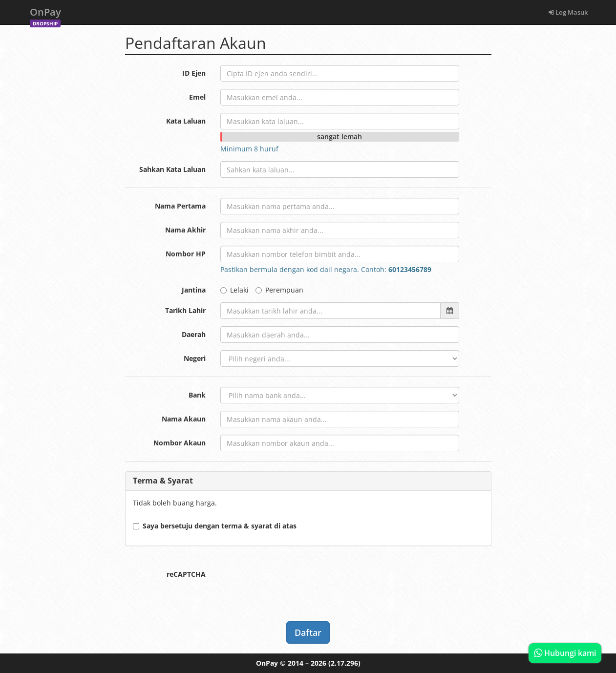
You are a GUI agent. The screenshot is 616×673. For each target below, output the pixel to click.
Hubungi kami (565, 653)
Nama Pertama (180, 206)
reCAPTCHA (186, 574)
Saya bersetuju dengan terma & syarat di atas (215, 526)
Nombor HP (186, 254)
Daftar (308, 632)
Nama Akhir (185, 230)
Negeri (195, 358)
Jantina (194, 290)
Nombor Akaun (180, 443)
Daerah (194, 334)
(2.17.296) (344, 663)
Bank (197, 395)
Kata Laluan (186, 121)
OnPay (45, 15)
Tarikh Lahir (185, 310)
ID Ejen (194, 73)
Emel (197, 97)
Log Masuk (568, 12)
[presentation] (295, 585)
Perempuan (279, 290)
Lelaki (234, 290)
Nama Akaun (184, 419)
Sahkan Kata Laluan (172, 169)
